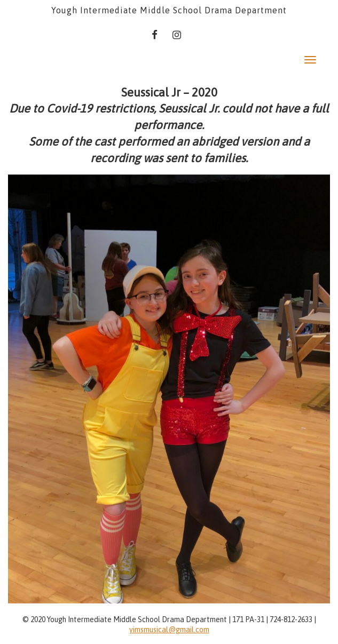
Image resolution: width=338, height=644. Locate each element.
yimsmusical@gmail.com (169, 630)
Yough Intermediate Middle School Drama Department (169, 10)
